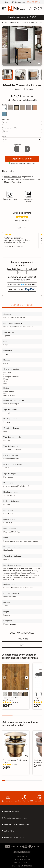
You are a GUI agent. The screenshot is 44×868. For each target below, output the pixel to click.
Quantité (18, 145)
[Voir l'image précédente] (5, 678)
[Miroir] (22, 140)
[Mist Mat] (29, 108)
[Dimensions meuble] (22, 131)
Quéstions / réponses (22, 633)
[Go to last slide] (5, 46)
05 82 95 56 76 (33, 2)
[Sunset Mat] (35, 108)
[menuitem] (8, 75)
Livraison (22, 639)
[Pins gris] (10, 108)
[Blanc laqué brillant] (4, 108)
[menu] (4, 9)
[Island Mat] (4, 114)
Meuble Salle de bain (13, 177)
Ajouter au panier (22, 159)
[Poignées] (22, 123)
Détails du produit (22, 305)
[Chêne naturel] (16, 108)
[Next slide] (39, 75)
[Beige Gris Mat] (23, 108)
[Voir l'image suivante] (27, 678)
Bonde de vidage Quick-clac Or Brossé (15, 761)
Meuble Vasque (10, 624)
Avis (22, 645)
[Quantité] (22, 149)
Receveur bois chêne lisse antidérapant (13, 699)
